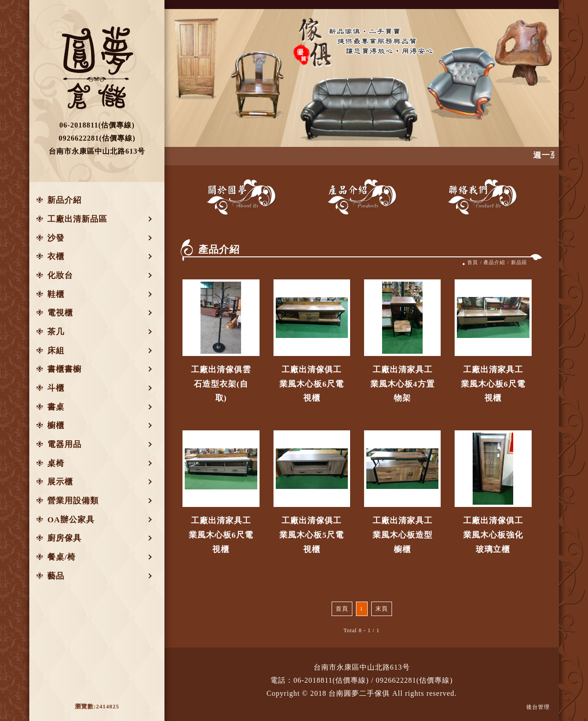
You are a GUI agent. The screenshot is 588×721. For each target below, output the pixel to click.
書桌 (56, 407)
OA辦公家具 (71, 520)
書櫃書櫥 (64, 369)
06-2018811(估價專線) (331, 680)
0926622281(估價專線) (414, 680)
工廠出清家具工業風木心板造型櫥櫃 (403, 535)
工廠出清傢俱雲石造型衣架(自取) (221, 384)
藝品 (56, 576)
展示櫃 (60, 482)
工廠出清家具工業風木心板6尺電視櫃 (493, 384)
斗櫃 (56, 388)
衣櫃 (56, 256)
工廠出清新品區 (77, 219)
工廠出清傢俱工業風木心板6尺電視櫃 (312, 384)
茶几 (56, 332)
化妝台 (60, 275)
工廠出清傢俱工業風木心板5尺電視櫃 (312, 535)
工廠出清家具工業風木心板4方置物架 (403, 384)
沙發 (56, 238)
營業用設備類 (73, 501)
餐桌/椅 (62, 557)
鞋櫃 (56, 294)
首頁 (473, 262)
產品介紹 (494, 262)
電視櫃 (60, 313)
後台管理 (538, 707)
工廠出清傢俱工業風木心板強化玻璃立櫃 (493, 535)
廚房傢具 (64, 538)
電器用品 (64, 444)
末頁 (382, 609)
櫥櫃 (56, 425)
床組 (56, 351)
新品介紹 (64, 200)
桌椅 (56, 463)
